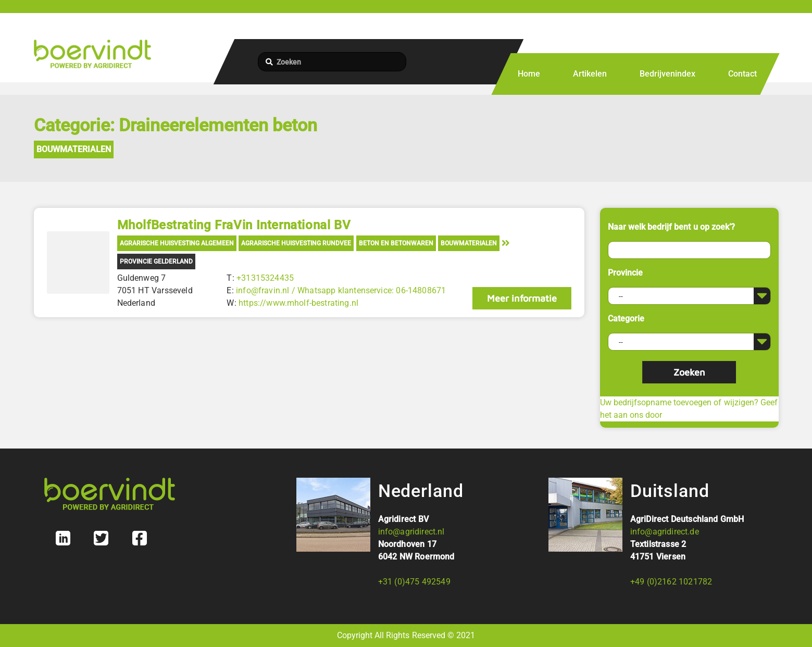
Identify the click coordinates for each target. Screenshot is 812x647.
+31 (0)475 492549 (414, 582)
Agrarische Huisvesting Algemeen (177, 243)
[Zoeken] (332, 62)
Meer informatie (522, 298)
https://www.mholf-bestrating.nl (298, 303)
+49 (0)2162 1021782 (671, 582)
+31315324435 (265, 278)
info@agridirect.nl (411, 532)
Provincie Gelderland (156, 262)
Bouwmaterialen (74, 149)
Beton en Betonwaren (396, 243)
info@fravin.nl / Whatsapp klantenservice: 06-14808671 (341, 290)
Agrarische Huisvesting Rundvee (296, 243)
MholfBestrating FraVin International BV (234, 225)
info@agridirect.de (665, 532)
